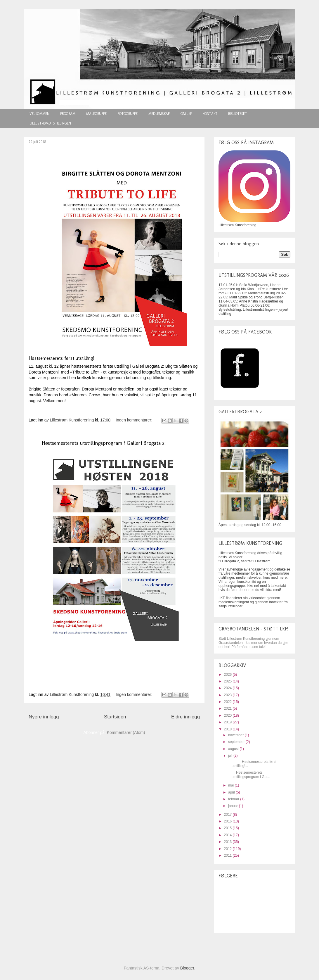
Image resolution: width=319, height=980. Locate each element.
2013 (228, 842)
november (236, 735)
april (232, 792)
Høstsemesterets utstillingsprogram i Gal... (249, 775)
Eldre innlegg (185, 717)
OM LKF (186, 114)
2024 (228, 688)
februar (234, 799)
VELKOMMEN (39, 114)
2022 (228, 702)
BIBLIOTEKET (237, 114)
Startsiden (115, 717)
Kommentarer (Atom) (126, 732)
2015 (228, 828)
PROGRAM (68, 114)
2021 (228, 708)
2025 (228, 681)
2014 (228, 835)
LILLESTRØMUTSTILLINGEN (50, 123)
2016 (228, 821)
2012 (228, 849)
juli (231, 756)
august (234, 749)
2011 (228, 855)
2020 (228, 715)
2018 (228, 729)
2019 (228, 722)
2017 (228, 815)
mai (232, 785)
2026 (228, 675)
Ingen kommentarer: (135, 420)
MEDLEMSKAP (159, 114)
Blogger (187, 968)
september (237, 742)
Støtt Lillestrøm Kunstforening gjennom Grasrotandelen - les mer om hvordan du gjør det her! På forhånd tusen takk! (254, 643)
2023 (228, 695)
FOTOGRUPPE (128, 114)
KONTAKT (210, 114)
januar (234, 806)
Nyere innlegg (44, 717)
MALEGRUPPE (96, 114)
